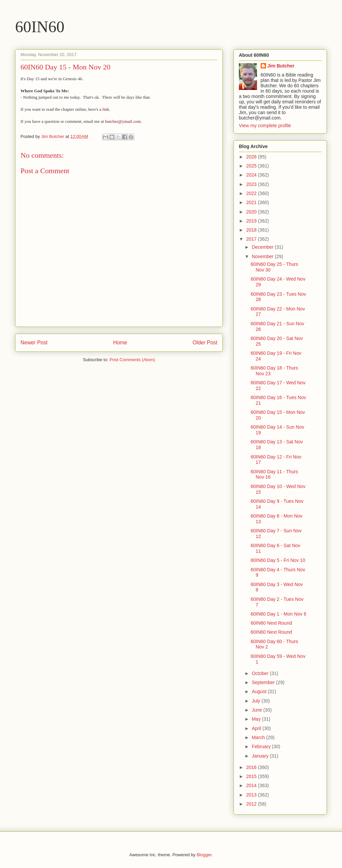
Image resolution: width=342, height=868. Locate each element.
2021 (252, 202)
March (259, 737)
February (262, 746)
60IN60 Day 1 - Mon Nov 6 (279, 614)
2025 (252, 166)
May (257, 719)
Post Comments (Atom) (132, 360)
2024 (252, 175)
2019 (252, 221)
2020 (252, 212)
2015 (252, 776)
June (257, 710)
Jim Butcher (281, 66)
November (263, 256)
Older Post (205, 343)
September (264, 682)
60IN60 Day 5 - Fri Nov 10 (278, 560)
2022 (252, 193)
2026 (252, 157)
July (256, 701)
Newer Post (34, 343)
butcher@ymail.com (123, 121)
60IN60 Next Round (271, 623)
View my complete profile (265, 126)
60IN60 (40, 27)
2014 (252, 785)
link (106, 109)
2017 (252, 239)
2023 (252, 184)
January (261, 756)
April (257, 728)
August (260, 691)
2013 (252, 795)
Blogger (204, 855)
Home (120, 343)
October (261, 673)
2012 (252, 804)
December (263, 247)
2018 (252, 230)
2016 (252, 767)
